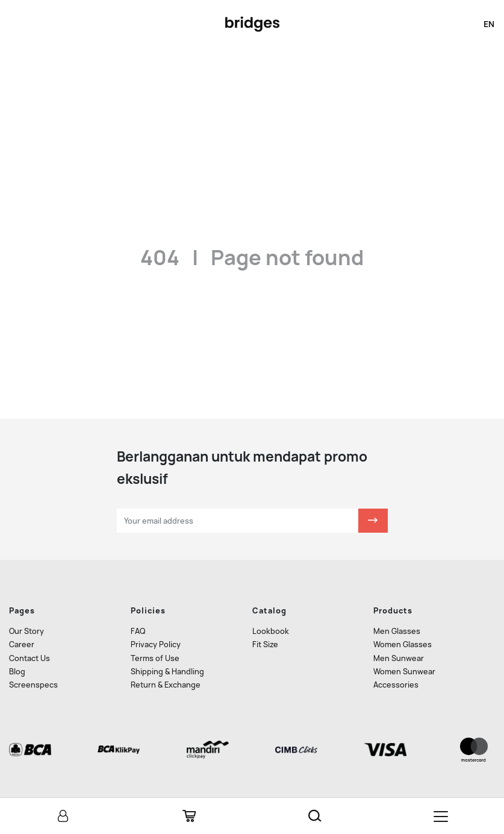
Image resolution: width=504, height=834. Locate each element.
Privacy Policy (156, 644)
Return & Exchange (166, 685)
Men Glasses (397, 631)
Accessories (396, 685)
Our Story (26, 631)
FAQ (138, 631)
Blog (17, 672)
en (489, 24)
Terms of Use (155, 658)
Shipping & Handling (167, 672)
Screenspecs (33, 685)
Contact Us (30, 658)
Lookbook (271, 631)
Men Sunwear (399, 658)
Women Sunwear (404, 672)
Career (22, 644)
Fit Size (265, 644)
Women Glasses (403, 644)
